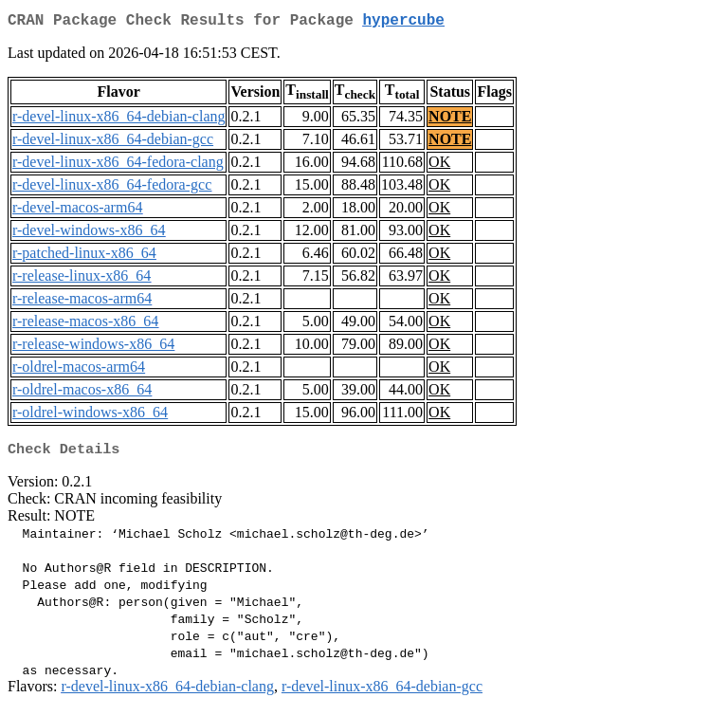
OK (439, 165)
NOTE (450, 120)
